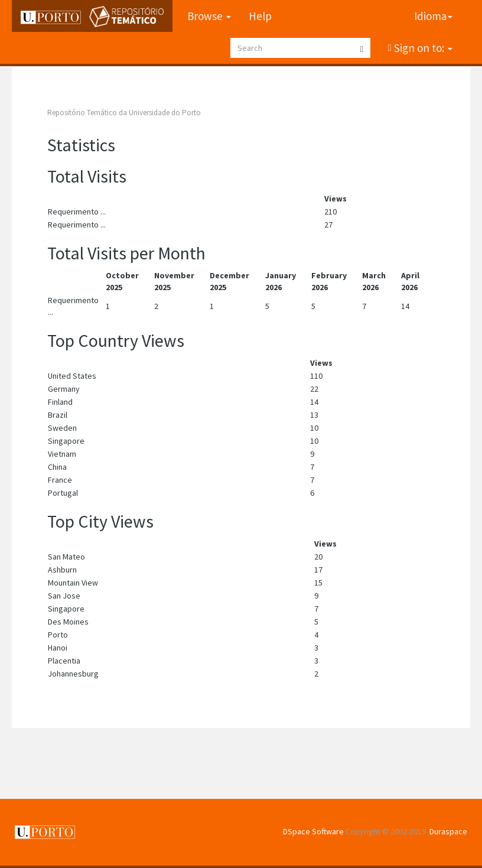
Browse (209, 16)
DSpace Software (313, 831)
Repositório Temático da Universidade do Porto (124, 113)
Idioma (433, 16)
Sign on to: (422, 48)
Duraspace (448, 831)
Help (260, 16)
